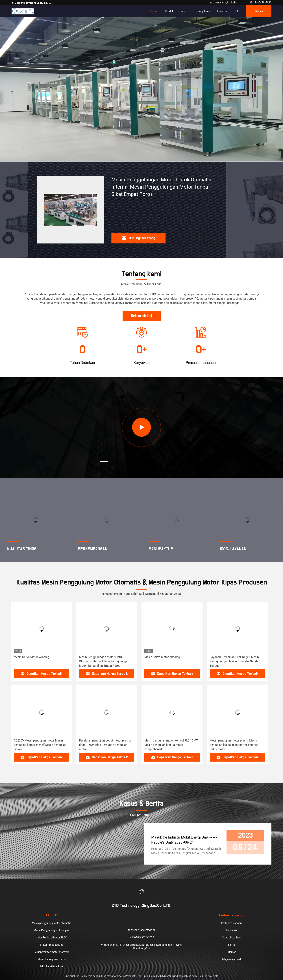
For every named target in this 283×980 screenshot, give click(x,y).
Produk (169, 11)
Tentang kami (202, 11)
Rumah (154, 11)
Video (184, 11)
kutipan (259, 11)
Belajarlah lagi (142, 316)
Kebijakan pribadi (231, 959)
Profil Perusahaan (231, 923)
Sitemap (231, 952)
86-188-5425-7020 (259, 3)
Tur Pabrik (231, 930)
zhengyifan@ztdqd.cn (224, 3)
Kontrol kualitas (231, 938)
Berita (231, 945)
